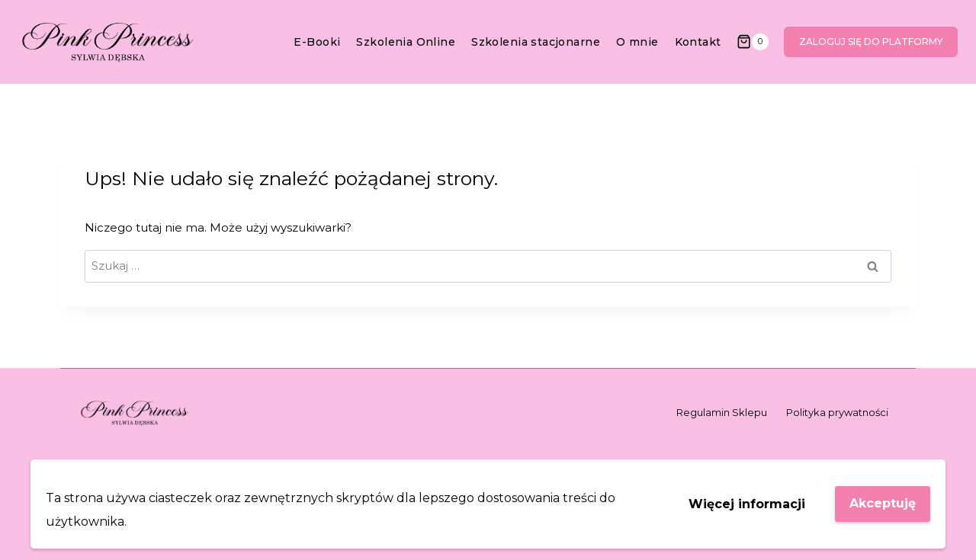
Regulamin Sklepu (722, 412)
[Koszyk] (753, 42)
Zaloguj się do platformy (871, 42)
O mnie (637, 42)
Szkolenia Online (406, 42)
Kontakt (698, 42)
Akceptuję (883, 503)
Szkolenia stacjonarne (536, 42)
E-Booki (317, 42)
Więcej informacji (747, 504)
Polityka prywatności (837, 412)
